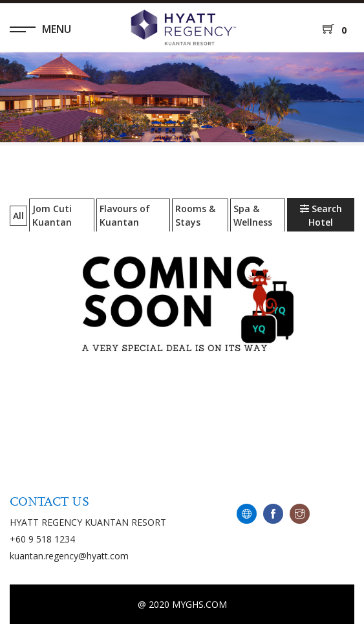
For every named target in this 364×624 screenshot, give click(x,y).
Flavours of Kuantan (125, 215)
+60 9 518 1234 (42, 539)
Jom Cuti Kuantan (52, 215)
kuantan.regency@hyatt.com (69, 556)
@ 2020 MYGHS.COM (182, 604)
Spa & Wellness (253, 215)
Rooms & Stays (195, 215)
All (18, 216)
